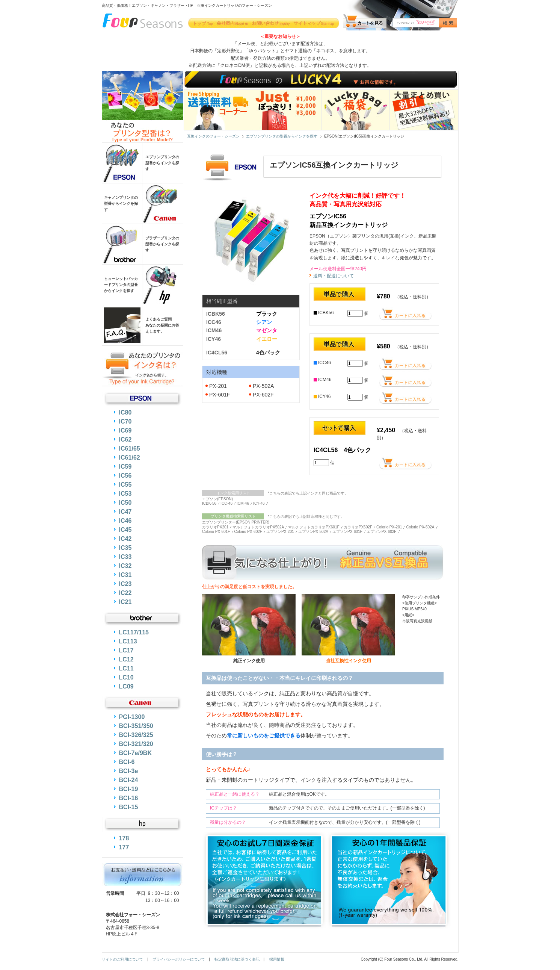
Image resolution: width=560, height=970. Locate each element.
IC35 (125, 548)
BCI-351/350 (136, 726)
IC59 (125, 466)
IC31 (125, 575)
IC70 (125, 421)
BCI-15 (129, 807)
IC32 (125, 566)
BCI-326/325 (136, 735)
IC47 (125, 511)
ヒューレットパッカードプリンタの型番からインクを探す (121, 285)
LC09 (126, 686)
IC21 (125, 602)
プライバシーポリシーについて (179, 959)
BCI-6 (127, 762)
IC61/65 (130, 448)
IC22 (125, 593)
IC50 (125, 502)
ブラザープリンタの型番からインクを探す (162, 244)
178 (124, 838)
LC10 (126, 677)
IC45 (125, 530)
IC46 (125, 521)
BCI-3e (129, 771)
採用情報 (277, 959)
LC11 (126, 668)
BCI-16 (129, 798)
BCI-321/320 (136, 744)
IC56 (125, 475)
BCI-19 (129, 789)
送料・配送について (334, 276)
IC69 (125, 430)
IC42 (125, 539)
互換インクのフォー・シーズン (213, 136)
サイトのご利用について (122, 959)
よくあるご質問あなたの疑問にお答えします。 (162, 325)
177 (124, 847)
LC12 (126, 659)
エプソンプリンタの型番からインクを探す (282, 136)
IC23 (125, 584)
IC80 (125, 412)
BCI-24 (129, 780)
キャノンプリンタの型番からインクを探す (121, 204)
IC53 (125, 493)
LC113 (128, 641)
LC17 (126, 650)
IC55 (125, 484)
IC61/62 (130, 457)
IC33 (125, 557)
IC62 (125, 439)
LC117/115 (134, 632)
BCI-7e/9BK (136, 753)
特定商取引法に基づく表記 (237, 959)
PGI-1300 (132, 717)
